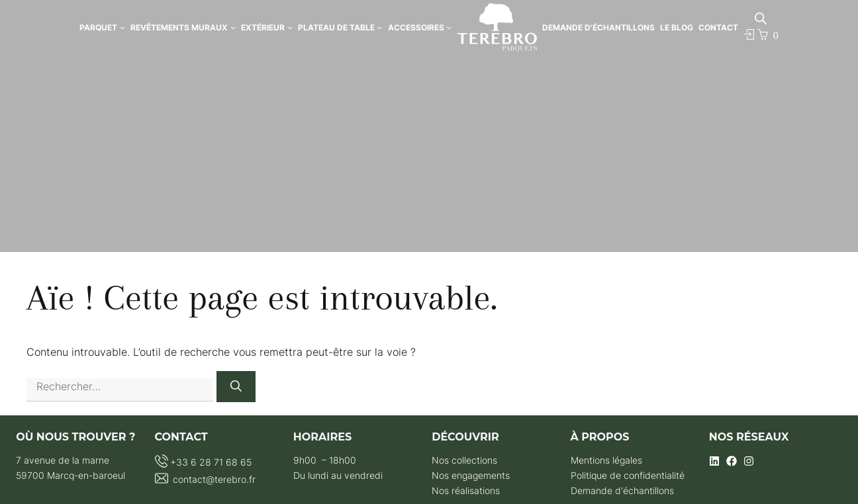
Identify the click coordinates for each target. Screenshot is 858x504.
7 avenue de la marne (63, 460)
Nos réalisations (466, 490)
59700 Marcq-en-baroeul (71, 475)
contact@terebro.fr (213, 479)
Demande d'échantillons (622, 490)
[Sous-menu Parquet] (122, 27)
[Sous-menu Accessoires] (449, 27)
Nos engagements (471, 475)
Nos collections (464, 460)
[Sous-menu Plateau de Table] (379, 27)
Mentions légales (606, 460)
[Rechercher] (236, 387)
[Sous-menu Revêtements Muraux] (233, 27)
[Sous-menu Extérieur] (290, 27)
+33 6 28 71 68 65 (211, 462)
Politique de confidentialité (628, 475)
